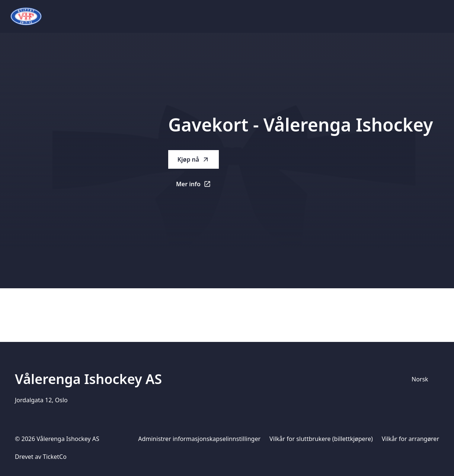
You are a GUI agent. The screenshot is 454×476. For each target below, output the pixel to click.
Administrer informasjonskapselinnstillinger (199, 439)
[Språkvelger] (423, 379)
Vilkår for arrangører (410, 439)
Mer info (197, 186)
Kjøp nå (194, 159)
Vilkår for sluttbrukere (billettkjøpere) (321, 439)
